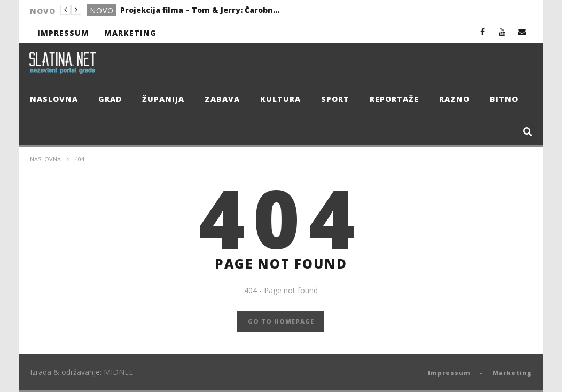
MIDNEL (118, 372)
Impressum (63, 33)
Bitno (504, 99)
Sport (335, 99)
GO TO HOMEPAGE (281, 321)
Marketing (130, 33)
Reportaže (394, 99)
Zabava (222, 99)
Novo (102, 10)
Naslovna (54, 99)
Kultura (280, 99)
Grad (110, 99)
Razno (454, 99)
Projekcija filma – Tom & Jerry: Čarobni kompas (200, 10)
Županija (163, 99)
